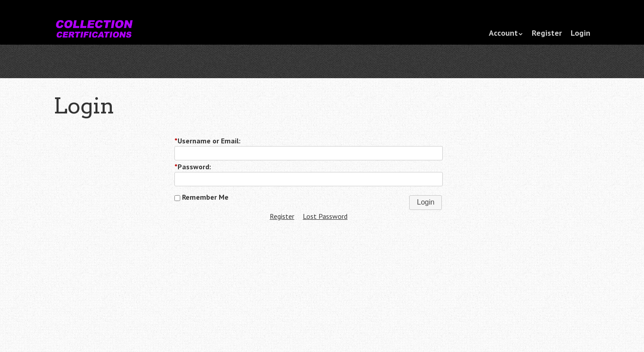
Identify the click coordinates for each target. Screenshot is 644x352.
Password (192, 167)
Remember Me (201, 197)
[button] (426, 203)
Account (503, 33)
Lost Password (325, 216)
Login (580, 33)
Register (547, 33)
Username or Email (207, 141)
